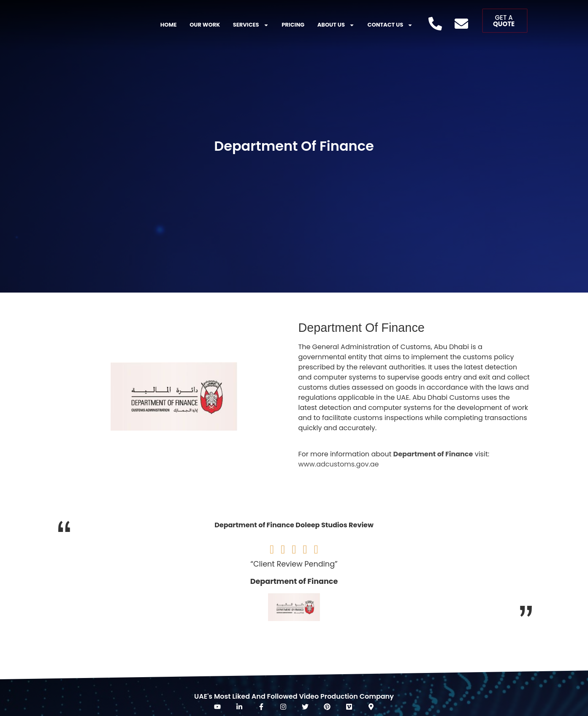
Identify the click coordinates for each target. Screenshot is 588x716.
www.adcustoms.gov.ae (339, 464)
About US (336, 25)
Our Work (205, 25)
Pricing (293, 25)
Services (251, 25)
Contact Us (390, 25)
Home (169, 25)
